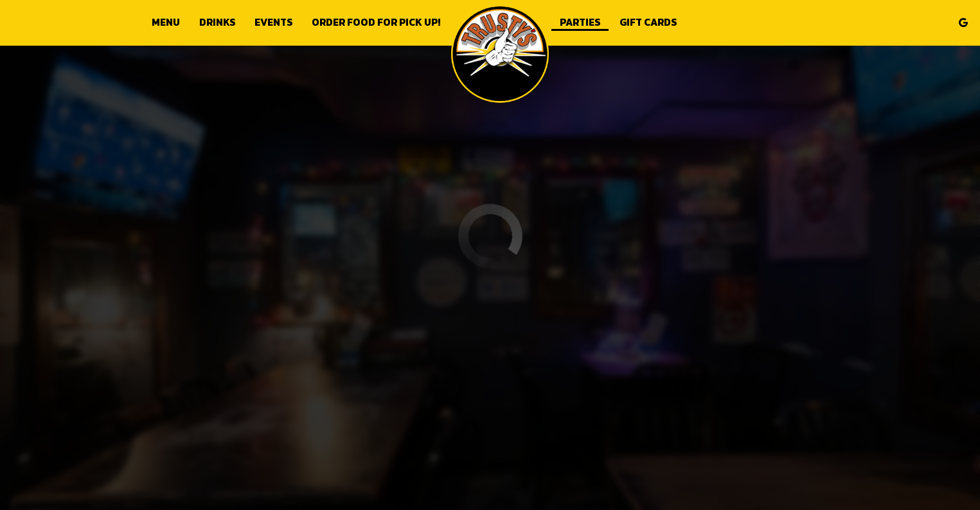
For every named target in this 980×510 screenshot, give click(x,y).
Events (273, 23)
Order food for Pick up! (376, 23)
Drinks (217, 23)
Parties (580, 23)
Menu (166, 23)
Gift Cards (648, 23)
